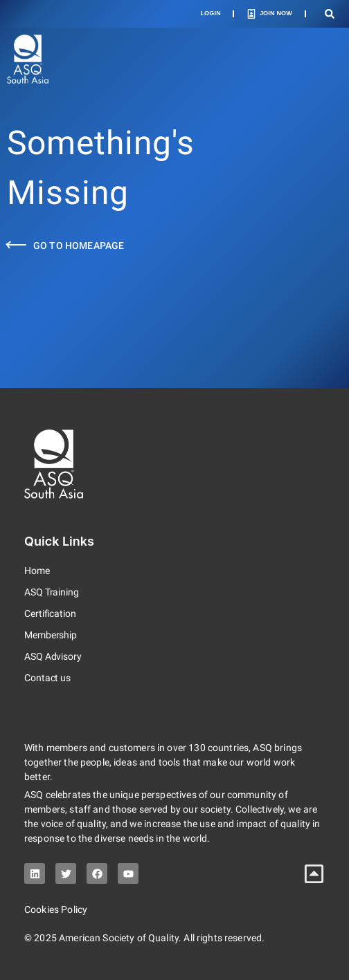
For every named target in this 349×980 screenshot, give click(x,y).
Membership (51, 635)
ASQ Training (52, 592)
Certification (50, 613)
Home (37, 571)
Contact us (47, 678)
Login (211, 13)
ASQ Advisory (53, 656)
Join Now (276, 13)
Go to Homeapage (79, 246)
